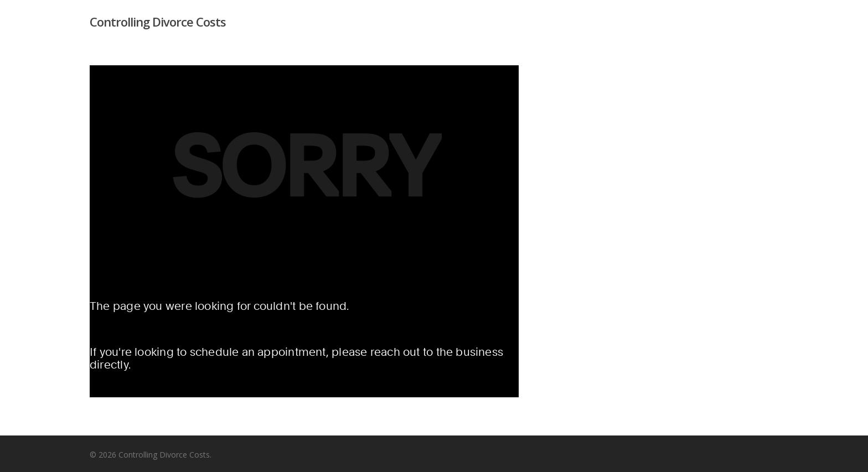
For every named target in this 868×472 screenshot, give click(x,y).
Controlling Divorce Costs (158, 22)
